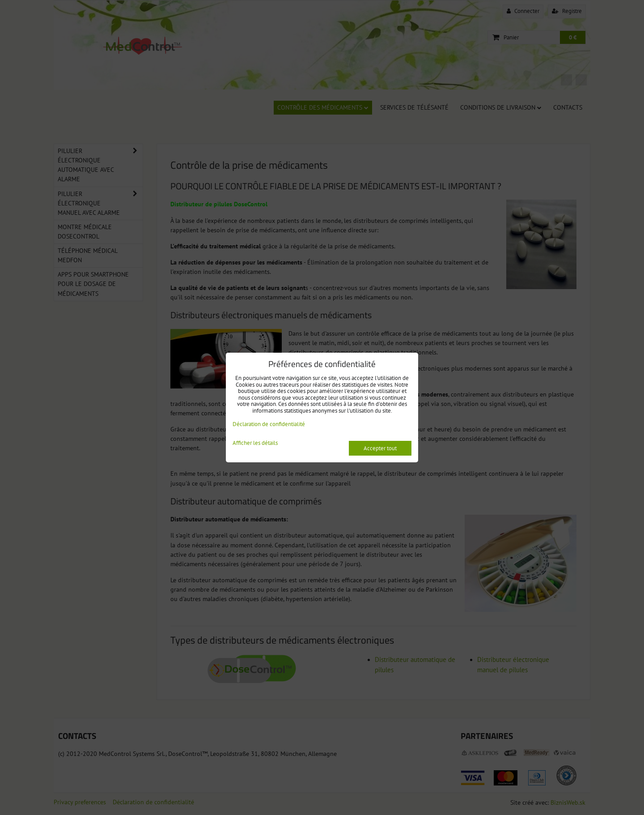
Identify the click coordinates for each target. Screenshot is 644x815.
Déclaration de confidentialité (269, 424)
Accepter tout (380, 448)
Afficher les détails (255, 443)
